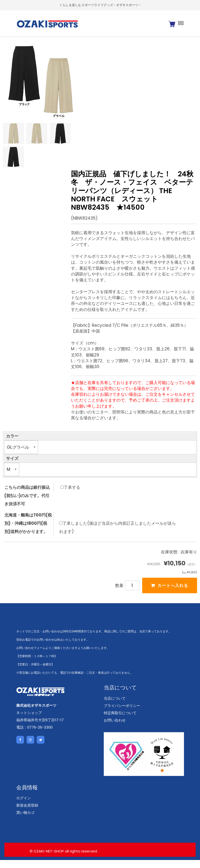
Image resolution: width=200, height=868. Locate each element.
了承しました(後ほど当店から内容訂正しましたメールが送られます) (118, 534)
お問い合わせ (115, 728)
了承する (70, 494)
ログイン (24, 806)
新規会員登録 (27, 813)
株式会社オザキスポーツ (36, 714)
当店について (115, 706)
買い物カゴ (25, 821)
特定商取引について (120, 721)
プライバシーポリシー (122, 714)
